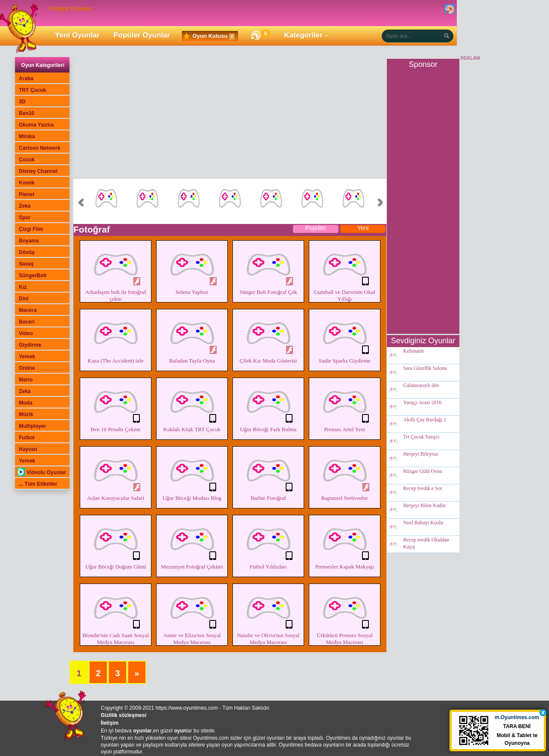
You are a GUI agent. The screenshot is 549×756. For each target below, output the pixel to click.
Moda (26, 403)
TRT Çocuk (32, 90)
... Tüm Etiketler (38, 484)
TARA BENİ (517, 728)
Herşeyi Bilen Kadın (424, 506)
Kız (23, 287)
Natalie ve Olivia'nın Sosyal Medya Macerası (268, 615)
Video (26, 333)
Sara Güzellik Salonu (425, 369)
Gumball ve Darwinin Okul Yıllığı (345, 272)
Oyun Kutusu (209, 36)
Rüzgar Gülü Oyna (423, 472)
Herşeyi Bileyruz (421, 454)
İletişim (110, 723)
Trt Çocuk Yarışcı (421, 437)
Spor (25, 218)
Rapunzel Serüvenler (345, 475)
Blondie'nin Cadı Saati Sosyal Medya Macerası (116, 615)
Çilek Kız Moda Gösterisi (268, 337)
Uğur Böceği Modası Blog (192, 475)
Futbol (27, 438)
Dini (24, 299)
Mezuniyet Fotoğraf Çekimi (192, 543)
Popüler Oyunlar (142, 35)
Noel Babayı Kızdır (423, 523)
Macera (28, 310)
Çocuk (27, 160)
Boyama (29, 241)
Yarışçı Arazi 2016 (422, 403)
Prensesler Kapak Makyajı (345, 543)
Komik (27, 183)
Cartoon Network (40, 148)
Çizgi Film (31, 229)
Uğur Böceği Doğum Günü (116, 543)
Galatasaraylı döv (421, 386)
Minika (27, 136)
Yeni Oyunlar (77, 35)
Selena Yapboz (192, 269)
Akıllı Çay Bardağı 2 (425, 420)
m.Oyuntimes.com (517, 719)
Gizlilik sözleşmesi (124, 715)
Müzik (26, 414)
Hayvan (28, 449)
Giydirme (30, 345)
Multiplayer (32, 426)
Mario (26, 380)
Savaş (26, 264)
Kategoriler (303, 35)
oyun (180, 731)
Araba (26, 79)
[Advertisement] (230, 119)
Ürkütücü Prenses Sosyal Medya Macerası (345, 615)
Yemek (27, 357)
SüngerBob (33, 275)
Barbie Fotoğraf (268, 475)
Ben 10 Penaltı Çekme (116, 406)
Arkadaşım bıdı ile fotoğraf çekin (116, 272)
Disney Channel (38, 171)
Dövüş (27, 252)
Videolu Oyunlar (42, 472)
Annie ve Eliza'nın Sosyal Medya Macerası (192, 615)
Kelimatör (414, 351)
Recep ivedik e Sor (423, 489)
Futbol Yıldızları (268, 543)
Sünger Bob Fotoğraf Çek (268, 269)
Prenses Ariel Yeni (345, 406)
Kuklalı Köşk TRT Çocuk (192, 406)
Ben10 (27, 113)
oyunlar (142, 731)
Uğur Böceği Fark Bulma (268, 406)
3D (22, 102)
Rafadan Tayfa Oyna (192, 337)
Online (27, 368)
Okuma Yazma (36, 125)
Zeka (25, 206)
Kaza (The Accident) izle (116, 337)
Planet (27, 194)
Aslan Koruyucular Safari (116, 475)
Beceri (27, 322)
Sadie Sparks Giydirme (345, 337)
